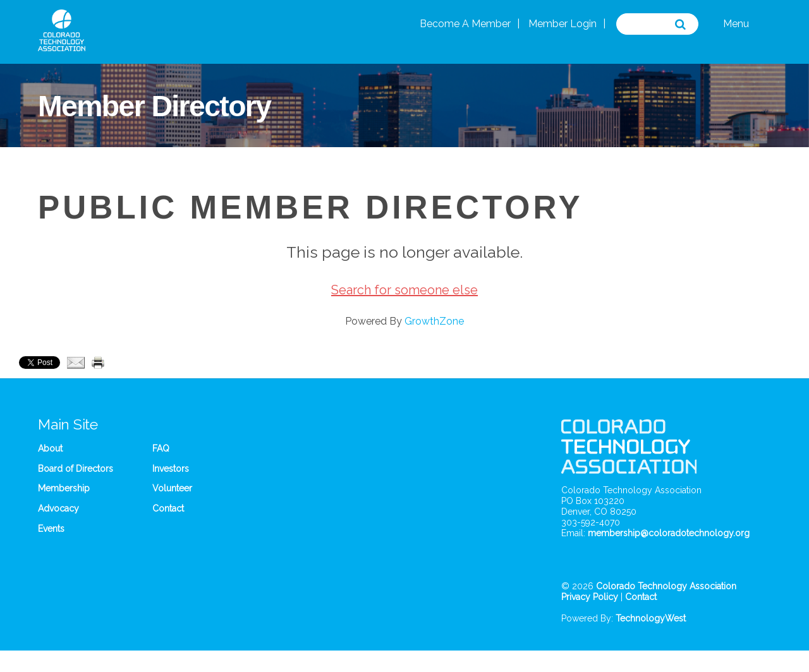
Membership (64, 488)
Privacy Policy (590, 597)
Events (51, 529)
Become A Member (465, 24)
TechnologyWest (651, 618)
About (50, 448)
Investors (171, 469)
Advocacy (58, 508)
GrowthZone (434, 321)
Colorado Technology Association (666, 586)
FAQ (161, 448)
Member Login (563, 24)
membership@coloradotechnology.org (669, 533)
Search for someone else (404, 290)
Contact (168, 508)
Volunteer (172, 488)
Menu (736, 24)
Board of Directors (76, 469)
